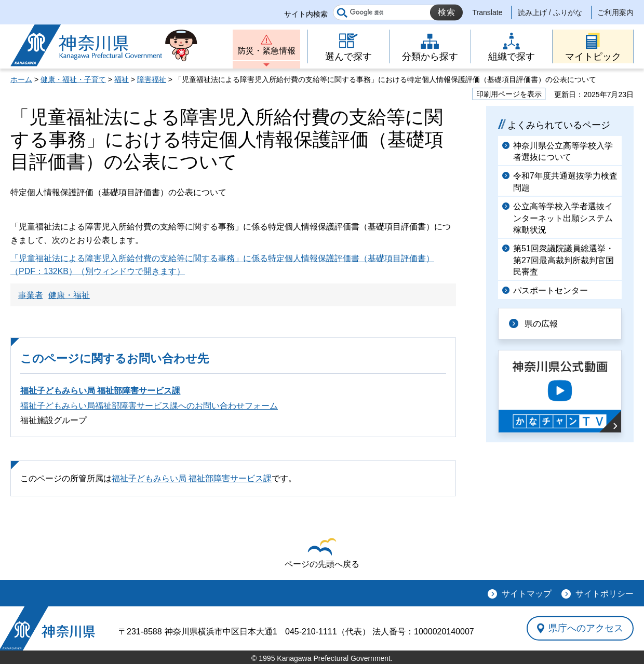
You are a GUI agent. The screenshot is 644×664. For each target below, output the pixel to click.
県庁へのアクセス (586, 628)
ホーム (21, 79)
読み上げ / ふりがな (550, 12)
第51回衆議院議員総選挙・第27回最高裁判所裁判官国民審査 (563, 260)
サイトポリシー (605, 594)
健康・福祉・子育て (73, 79)
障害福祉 (152, 79)
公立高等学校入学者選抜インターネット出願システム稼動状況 (563, 218)
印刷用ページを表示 (509, 94)
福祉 (122, 79)
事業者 (31, 295)
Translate (488, 12)
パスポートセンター (551, 290)
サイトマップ (527, 594)
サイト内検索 (306, 14)
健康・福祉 (69, 295)
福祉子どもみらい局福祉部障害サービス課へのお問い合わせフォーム (149, 406)
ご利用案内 (615, 12)
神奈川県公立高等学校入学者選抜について (563, 151)
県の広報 (541, 324)
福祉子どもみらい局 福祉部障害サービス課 (100, 391)
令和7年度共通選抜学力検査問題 (565, 181)
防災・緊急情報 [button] (266, 51)
